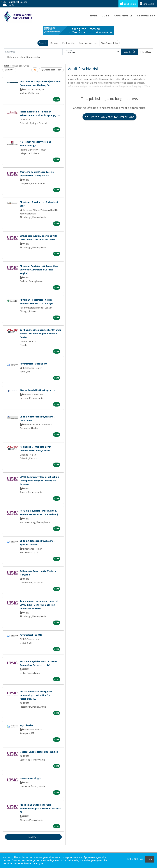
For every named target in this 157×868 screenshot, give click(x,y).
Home (94, 15)
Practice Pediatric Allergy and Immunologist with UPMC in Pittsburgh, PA (36, 695)
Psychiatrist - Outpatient (33, 364)
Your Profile (123, 15)
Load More (33, 837)
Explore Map (69, 43)
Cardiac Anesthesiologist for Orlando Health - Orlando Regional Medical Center (40, 333)
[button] (146, 52)
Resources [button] (145, 15)
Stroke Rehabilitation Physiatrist (38, 390)
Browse (54, 43)
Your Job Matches (88, 43)
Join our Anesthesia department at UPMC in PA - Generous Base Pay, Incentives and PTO (39, 605)
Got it (150, 859)
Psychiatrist (26, 725)
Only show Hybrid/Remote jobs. (24, 57)
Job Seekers (128, 4)
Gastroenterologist (31, 778)
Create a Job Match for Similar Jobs (109, 117)
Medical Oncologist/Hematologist (39, 752)
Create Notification (51, 70)
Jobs (106, 15)
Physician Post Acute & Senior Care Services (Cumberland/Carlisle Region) (39, 270)
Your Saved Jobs (110, 43)
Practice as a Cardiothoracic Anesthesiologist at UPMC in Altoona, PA (41, 808)
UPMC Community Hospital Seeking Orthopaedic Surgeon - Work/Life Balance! (39, 480)
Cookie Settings (134, 859)
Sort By (8, 70)
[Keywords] (33, 52)
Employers (147, 4)
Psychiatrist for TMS (31, 635)
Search (43, 43)
